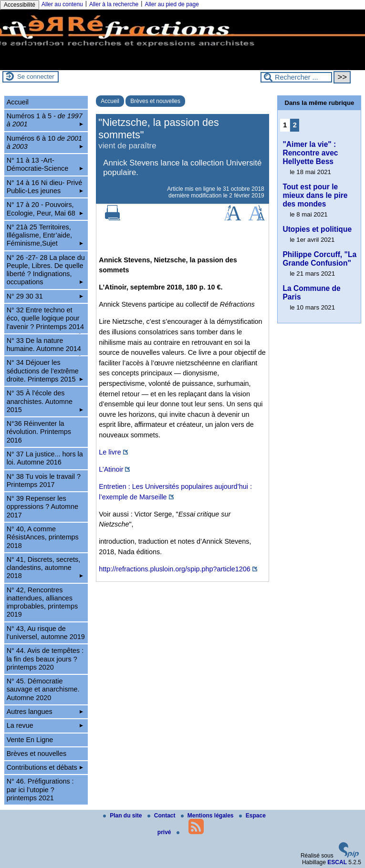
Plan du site (123, 816)
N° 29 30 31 (45, 296)
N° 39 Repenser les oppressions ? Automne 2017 (42, 507)
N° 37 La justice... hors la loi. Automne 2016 (45, 458)
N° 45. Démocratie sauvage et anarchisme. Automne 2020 (43, 689)
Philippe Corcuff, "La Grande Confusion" (319, 259)
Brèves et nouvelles (155, 101)
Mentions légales (208, 816)
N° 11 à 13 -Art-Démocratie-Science (45, 164)
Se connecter (36, 77)
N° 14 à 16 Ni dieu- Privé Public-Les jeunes (45, 187)
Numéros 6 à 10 (45, 142)
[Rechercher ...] (296, 77)
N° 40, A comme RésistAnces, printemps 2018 (43, 537)
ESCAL (337, 862)
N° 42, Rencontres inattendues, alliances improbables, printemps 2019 (42, 602)
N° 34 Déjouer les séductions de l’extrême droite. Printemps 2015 (45, 371)
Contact (162, 816)
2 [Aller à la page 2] (295, 125)
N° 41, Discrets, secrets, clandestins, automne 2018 (45, 568)
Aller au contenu (62, 4)
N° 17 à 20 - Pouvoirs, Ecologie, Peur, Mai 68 (45, 209)
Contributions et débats (45, 767)
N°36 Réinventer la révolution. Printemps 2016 (39, 432)
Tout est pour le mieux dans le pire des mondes (315, 195)
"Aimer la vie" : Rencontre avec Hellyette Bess (310, 153)
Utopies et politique (317, 229)
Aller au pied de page (172, 4)
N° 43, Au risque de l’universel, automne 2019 (46, 633)
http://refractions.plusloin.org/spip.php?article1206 (175, 569)
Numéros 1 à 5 (45, 120)
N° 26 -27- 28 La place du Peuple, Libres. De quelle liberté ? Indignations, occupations (46, 270)
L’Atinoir (111, 469)
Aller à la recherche (114, 4)
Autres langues (45, 712)
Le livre (110, 452)
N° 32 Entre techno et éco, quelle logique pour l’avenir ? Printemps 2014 (45, 320)
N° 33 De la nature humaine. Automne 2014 (45, 346)
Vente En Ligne (30, 740)
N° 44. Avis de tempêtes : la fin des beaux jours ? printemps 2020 (45, 659)
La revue (45, 725)
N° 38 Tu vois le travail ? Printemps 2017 (44, 480)
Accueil (110, 101)
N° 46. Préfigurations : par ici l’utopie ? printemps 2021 (40, 790)
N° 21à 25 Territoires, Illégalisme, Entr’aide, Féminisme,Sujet (45, 235)
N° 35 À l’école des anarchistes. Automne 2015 (45, 401)
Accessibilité (20, 5)
